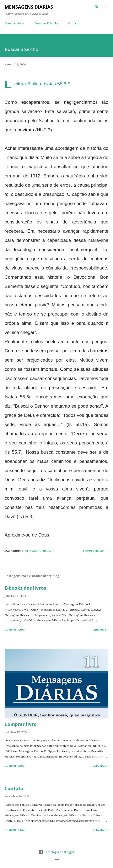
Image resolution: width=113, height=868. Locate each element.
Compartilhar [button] (93, 551)
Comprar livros (15, 23)
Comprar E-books (46, 23)
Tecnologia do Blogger (56, 852)
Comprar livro (21, 724)
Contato (74, 23)
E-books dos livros (25, 588)
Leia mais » (101, 629)
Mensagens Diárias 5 (40, 551)
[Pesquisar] (97, 7)
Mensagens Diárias (29, 7)
